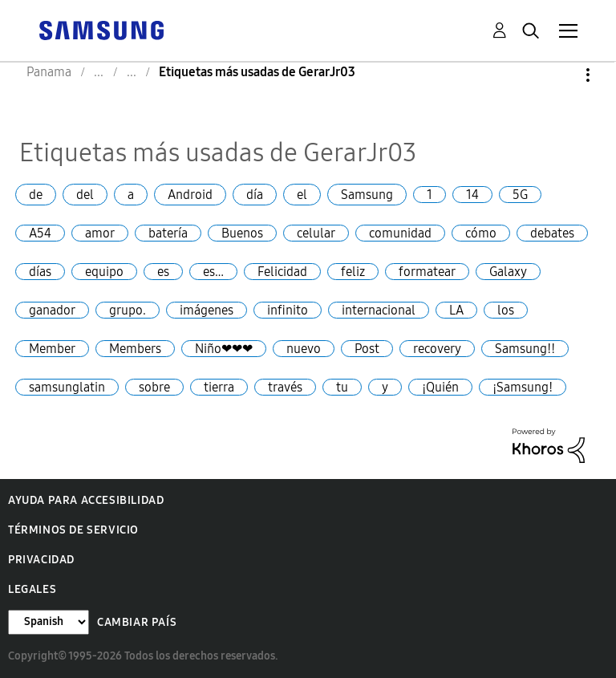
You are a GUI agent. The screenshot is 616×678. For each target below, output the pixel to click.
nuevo (304, 349)
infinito (288, 310)
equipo (104, 272)
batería (168, 233)
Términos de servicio (73, 530)
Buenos (242, 233)
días (40, 272)
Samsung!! (525, 349)
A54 (40, 233)
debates (552, 233)
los (506, 310)
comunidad (400, 233)
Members (135, 349)
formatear (427, 272)
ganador (52, 310)
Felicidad (282, 272)
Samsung (367, 195)
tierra (219, 387)
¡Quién (440, 387)
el (302, 195)
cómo (481, 233)
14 (472, 195)
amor (100, 233)
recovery (437, 349)
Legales (32, 589)
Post (367, 349)
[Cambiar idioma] (49, 622)
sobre (154, 387)
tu (342, 387)
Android (190, 195)
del (85, 195)
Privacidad (41, 560)
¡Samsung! (523, 387)
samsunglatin (67, 387)
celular (316, 233)
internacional (379, 310)
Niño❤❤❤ (224, 349)
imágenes (207, 310)
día (255, 195)
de (36, 195)
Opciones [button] (561, 75)
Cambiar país (137, 622)
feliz (353, 272)
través (285, 387)
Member (52, 349)
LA (456, 310)
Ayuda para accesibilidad (86, 500)
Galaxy (508, 272)
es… (213, 272)
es (163, 272)
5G (520, 195)
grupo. (128, 310)
